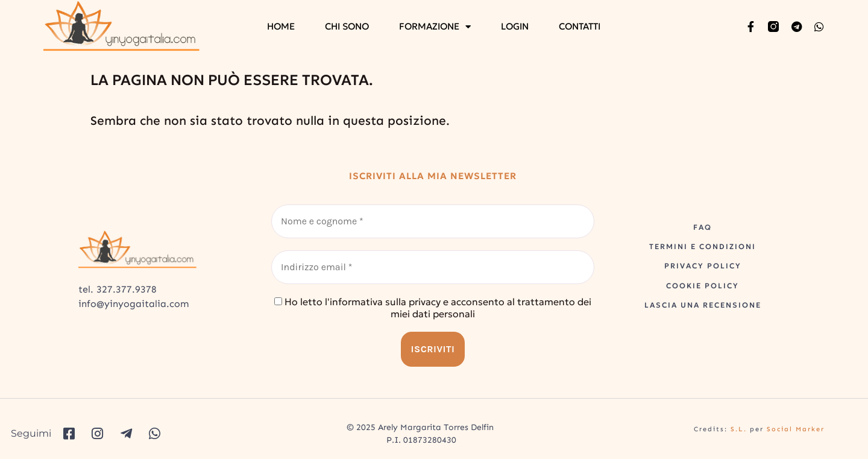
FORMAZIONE (435, 27)
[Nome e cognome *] (433, 221)
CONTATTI (580, 26)
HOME (281, 26)
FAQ (703, 227)
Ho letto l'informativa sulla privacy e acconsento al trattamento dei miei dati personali (433, 308)
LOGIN (515, 26)
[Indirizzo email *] (433, 267)
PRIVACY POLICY (703, 266)
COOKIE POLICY (703, 286)
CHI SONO (347, 26)
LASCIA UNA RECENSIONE (703, 305)
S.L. (739, 429)
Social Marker (796, 429)
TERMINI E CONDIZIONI (703, 246)
